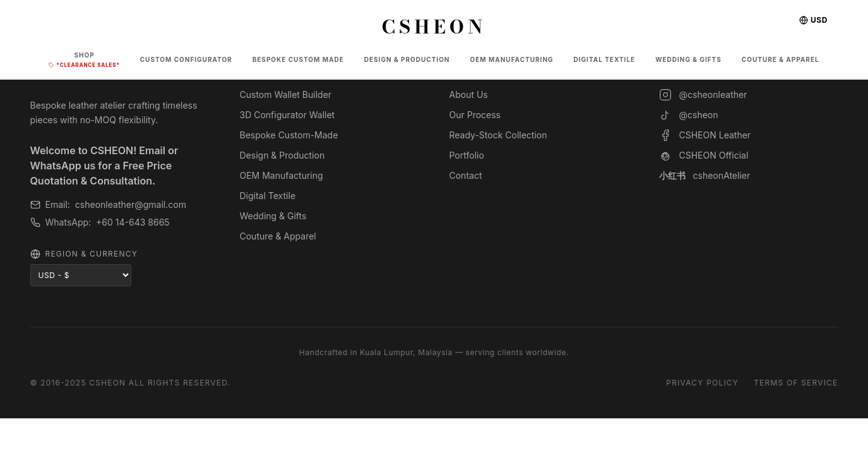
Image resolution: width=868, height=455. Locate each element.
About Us (469, 94)
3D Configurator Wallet (288, 115)
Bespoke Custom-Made (289, 135)
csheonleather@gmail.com (131, 204)
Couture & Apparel (278, 236)
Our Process (475, 115)
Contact (466, 175)
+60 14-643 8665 (133, 222)
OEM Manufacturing (282, 175)
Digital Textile (268, 196)
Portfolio (467, 155)
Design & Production (282, 155)
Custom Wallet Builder (286, 94)
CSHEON (434, 27)
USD (813, 20)
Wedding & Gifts (273, 216)
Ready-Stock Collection (498, 135)
